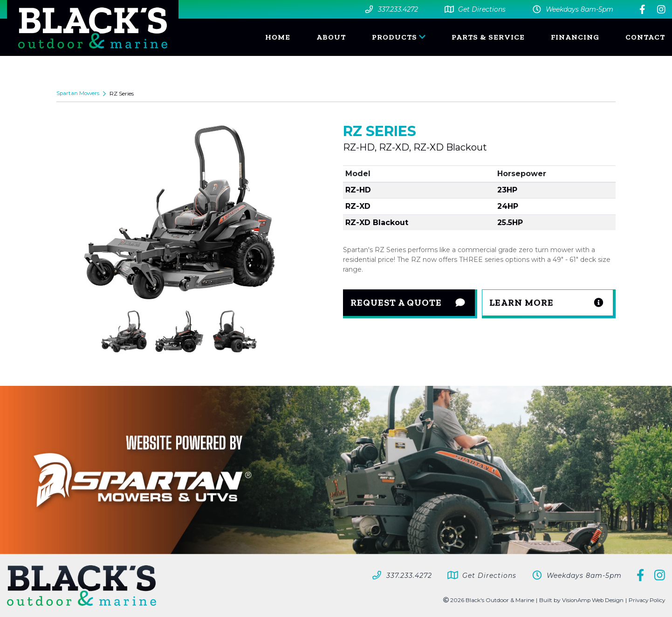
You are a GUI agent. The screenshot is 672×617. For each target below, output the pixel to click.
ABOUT (331, 37)
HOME (278, 37)
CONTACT (645, 37)
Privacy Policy (646, 600)
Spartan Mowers (79, 93)
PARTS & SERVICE (488, 37)
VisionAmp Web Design (590, 600)
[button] (549, 304)
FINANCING (575, 37)
